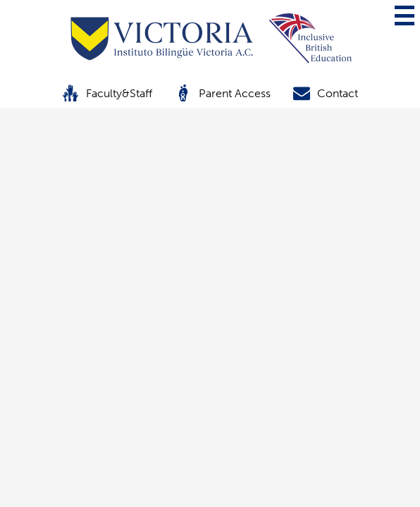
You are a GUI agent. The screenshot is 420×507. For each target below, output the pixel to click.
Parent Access (223, 93)
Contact (326, 93)
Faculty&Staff (107, 93)
